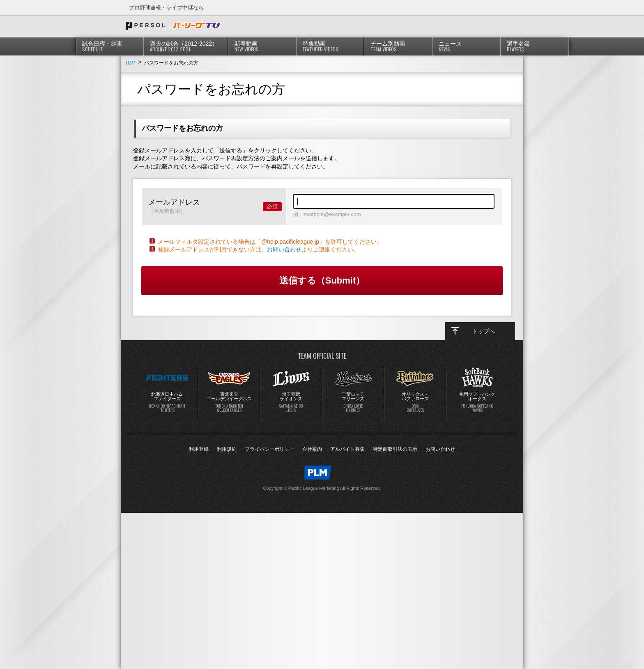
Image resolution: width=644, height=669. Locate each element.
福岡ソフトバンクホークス (477, 402)
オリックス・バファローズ (415, 402)
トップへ (483, 331)
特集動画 (330, 46)
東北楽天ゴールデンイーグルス (229, 402)
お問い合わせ (284, 249)
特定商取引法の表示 (395, 449)
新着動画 (262, 46)
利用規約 (227, 449)
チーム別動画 (398, 46)
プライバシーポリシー (269, 449)
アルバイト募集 (347, 449)
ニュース (466, 46)
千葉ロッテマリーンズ (353, 402)
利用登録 (199, 449)
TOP (130, 63)
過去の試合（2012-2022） (186, 46)
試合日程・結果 (110, 46)
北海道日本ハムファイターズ (167, 402)
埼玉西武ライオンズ (291, 402)
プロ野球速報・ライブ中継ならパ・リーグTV (173, 26)
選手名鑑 (535, 46)
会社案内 (312, 449)
